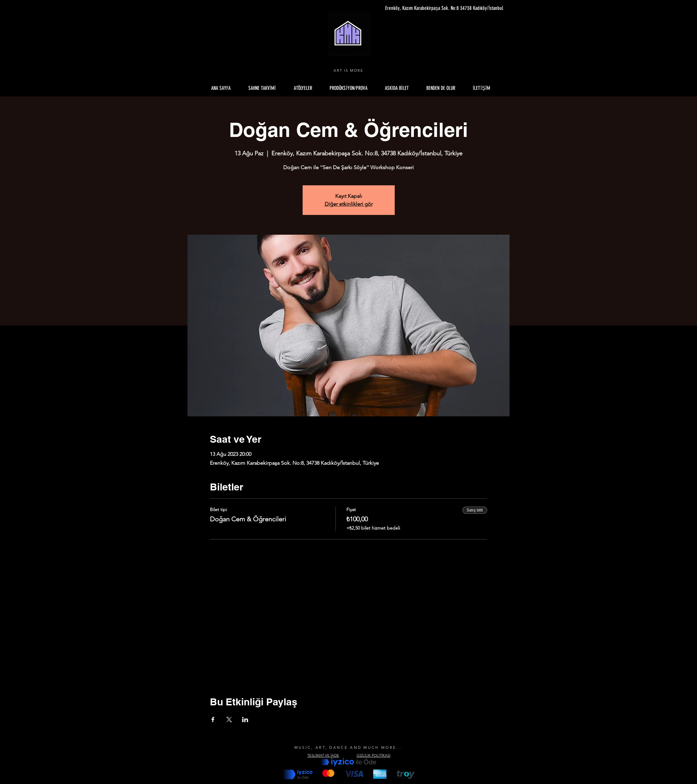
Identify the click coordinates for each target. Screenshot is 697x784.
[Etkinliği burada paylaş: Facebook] (213, 719)
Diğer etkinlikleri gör (349, 204)
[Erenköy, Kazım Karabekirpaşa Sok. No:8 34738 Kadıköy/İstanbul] (441, 8)
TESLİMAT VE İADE (323, 755)
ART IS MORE (348, 70)
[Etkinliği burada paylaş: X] (229, 719)
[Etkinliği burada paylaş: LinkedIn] (245, 719)
